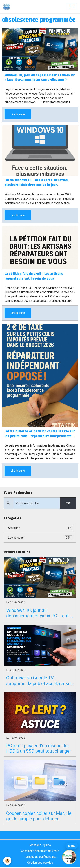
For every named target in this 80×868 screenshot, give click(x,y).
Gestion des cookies (40, 863)
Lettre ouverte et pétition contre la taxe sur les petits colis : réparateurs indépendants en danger (40, 434)
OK (68, 503)
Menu (72, 846)
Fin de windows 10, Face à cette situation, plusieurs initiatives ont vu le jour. (37, 183)
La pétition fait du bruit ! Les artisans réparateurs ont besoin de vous (34, 276)
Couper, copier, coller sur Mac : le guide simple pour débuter (39, 816)
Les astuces (40, 538)
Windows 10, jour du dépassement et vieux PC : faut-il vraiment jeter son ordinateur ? (40, 78)
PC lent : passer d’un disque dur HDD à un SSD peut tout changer (39, 748)
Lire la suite (18, 114)
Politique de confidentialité (40, 857)
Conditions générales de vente (40, 851)
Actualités (40, 528)
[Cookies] (7, 861)
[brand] (7, 7)
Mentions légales (40, 845)
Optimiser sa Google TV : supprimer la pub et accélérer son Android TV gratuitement (40, 681)
